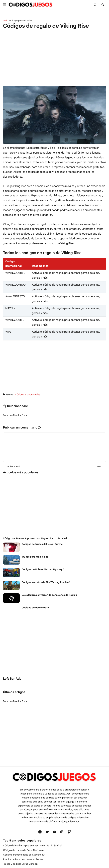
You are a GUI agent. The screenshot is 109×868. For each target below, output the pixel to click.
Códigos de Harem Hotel (36, 608)
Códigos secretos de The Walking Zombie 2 (46, 582)
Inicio (5, 21)
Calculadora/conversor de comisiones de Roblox (49, 595)
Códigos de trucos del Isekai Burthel (42, 544)
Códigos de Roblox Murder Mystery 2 (43, 569)
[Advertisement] (52, 55)
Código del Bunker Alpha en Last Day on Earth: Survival (35, 538)
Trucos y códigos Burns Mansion (20, 864)
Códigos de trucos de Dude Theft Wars (24, 850)
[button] (6, 5)
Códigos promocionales (21, 21)
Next (99, 466)
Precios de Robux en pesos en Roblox (23, 859)
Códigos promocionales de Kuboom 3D (24, 855)
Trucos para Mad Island (35, 557)
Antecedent (14, 466)
